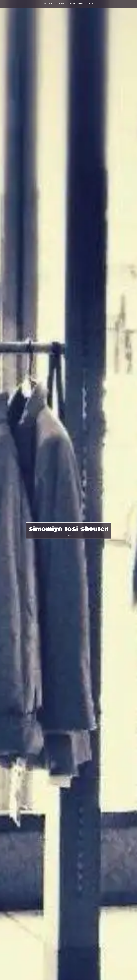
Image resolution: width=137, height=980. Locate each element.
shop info (60, 4)
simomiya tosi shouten (69, 529)
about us (71, 4)
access (81, 4)
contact (91, 4)
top (44, 4)
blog (51, 4)
